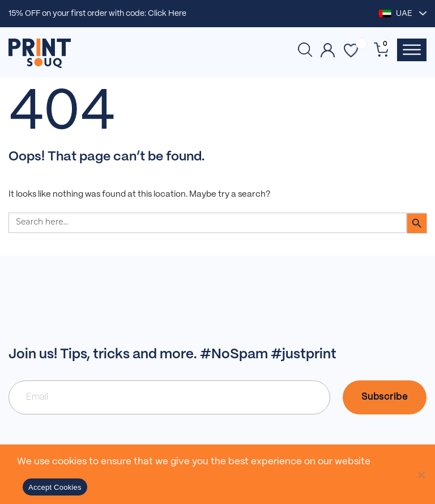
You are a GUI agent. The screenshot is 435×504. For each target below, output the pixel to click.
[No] (421, 475)
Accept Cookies (55, 487)
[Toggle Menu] (412, 50)
